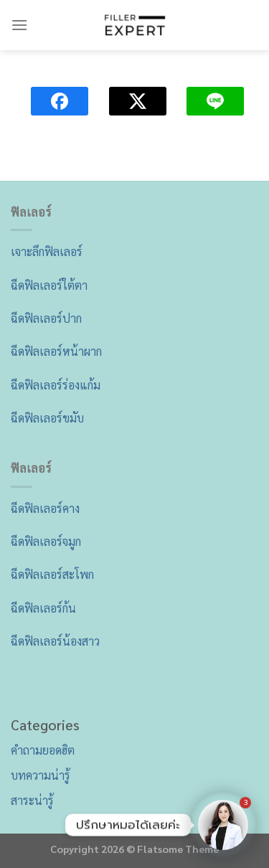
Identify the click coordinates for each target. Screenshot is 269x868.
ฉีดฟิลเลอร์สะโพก (52, 574)
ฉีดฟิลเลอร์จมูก (46, 541)
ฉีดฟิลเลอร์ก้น (43, 608)
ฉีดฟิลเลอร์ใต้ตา (49, 285)
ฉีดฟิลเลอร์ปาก (46, 318)
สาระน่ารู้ (32, 800)
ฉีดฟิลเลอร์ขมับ (47, 418)
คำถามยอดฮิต (43, 750)
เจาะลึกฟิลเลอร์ (47, 251)
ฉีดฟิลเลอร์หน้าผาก (56, 351)
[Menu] (19, 25)
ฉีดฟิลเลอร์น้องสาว (55, 641)
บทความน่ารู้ (41, 775)
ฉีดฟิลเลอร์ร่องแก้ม (56, 385)
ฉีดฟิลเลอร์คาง (45, 508)
